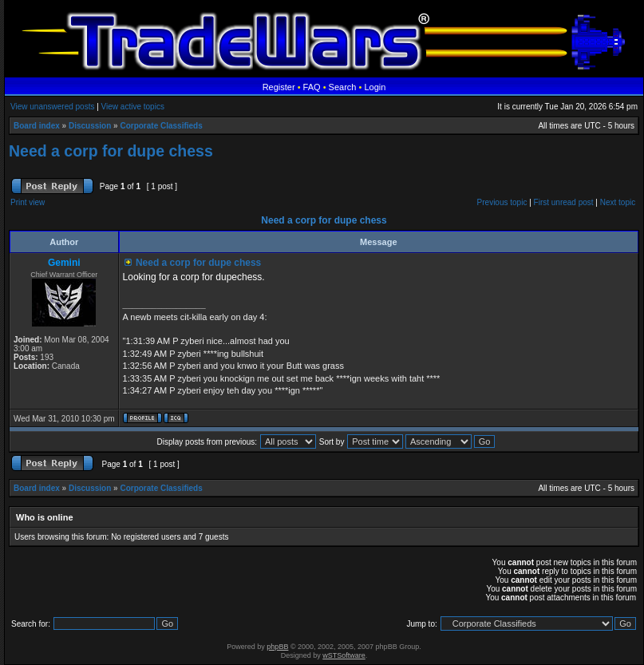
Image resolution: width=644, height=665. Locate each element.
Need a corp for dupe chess (111, 151)
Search (343, 87)
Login (375, 87)
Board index (37, 126)
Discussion (90, 126)
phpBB (277, 647)
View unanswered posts (52, 107)
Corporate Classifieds (161, 126)
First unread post (564, 202)
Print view (28, 202)
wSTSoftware (344, 655)
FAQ (312, 87)
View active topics (133, 107)
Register (279, 87)
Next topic (618, 202)
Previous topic (502, 202)
